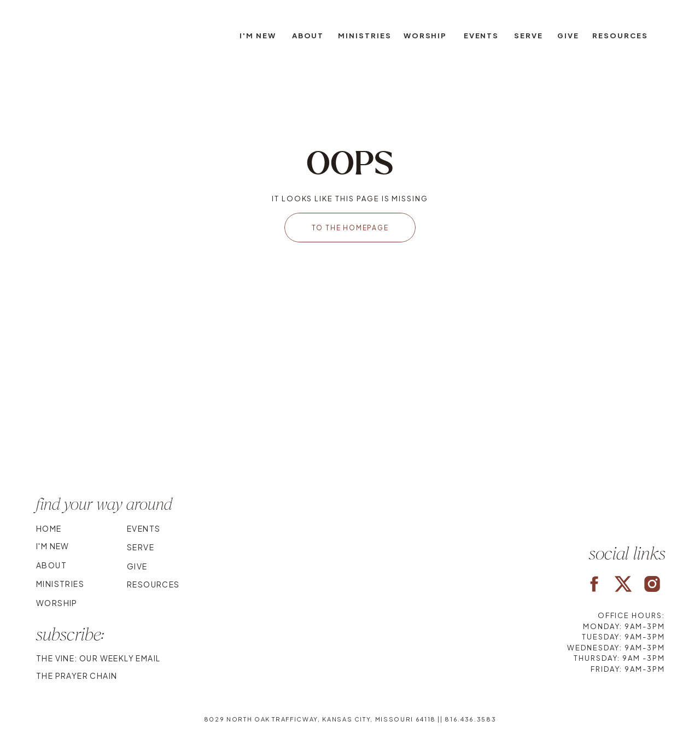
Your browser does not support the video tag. (350, 412)
